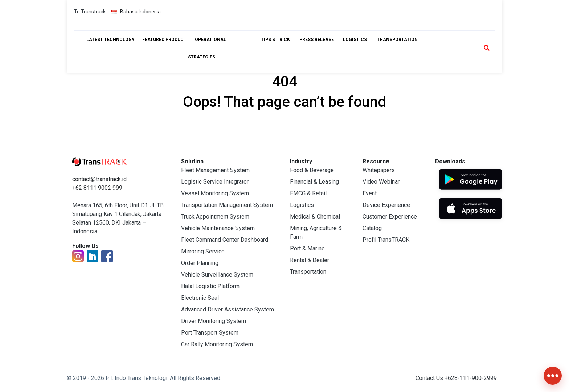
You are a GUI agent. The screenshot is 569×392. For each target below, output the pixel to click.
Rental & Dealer (310, 260)
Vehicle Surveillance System (217, 275)
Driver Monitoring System (214, 321)
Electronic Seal (200, 298)
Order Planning (200, 263)
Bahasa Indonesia (136, 12)
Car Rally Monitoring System (217, 344)
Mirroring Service (203, 251)
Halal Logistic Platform (210, 286)
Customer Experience (390, 217)
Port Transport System (210, 333)
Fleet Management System (215, 170)
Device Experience (386, 205)
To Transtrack (90, 12)
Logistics (302, 205)
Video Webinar (381, 182)
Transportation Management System (227, 205)
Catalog (372, 228)
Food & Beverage (312, 170)
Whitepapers (379, 170)
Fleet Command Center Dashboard (225, 240)
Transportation (308, 272)
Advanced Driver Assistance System (228, 309)
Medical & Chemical (315, 217)
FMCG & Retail (308, 193)
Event (370, 193)
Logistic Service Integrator (215, 182)
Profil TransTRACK (386, 240)
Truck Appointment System (215, 217)
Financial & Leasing (314, 182)
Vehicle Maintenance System (218, 228)
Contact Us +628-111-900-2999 (456, 378)
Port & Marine (307, 248)
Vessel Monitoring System (215, 193)
